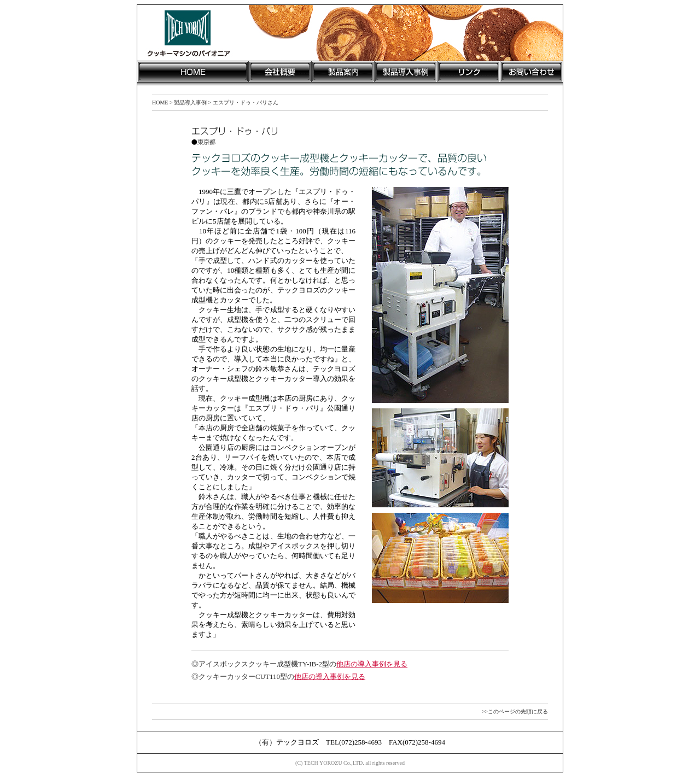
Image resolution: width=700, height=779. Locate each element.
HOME (160, 102)
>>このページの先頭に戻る (515, 711)
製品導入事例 (190, 102)
